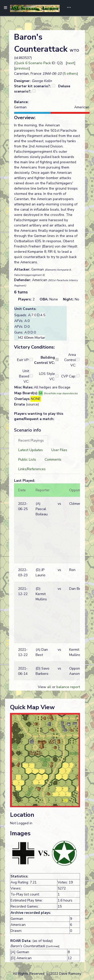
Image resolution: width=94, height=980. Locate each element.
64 (41, 393)
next (71, 63)
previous (22, 68)
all (49, 687)
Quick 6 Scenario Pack (33, 63)
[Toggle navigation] (67, 8)
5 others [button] (70, 74)
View (42, 687)
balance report (68, 687)
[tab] (31, 440)
